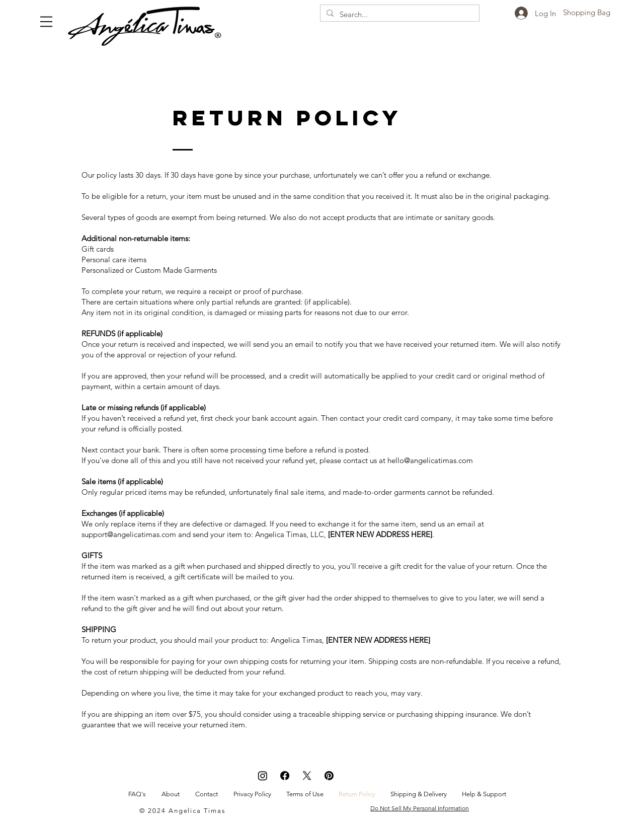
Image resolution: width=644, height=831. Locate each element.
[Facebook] (285, 776)
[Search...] (399, 14)
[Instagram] (263, 776)
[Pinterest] (329, 776)
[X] (307, 776)
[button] (46, 22)
